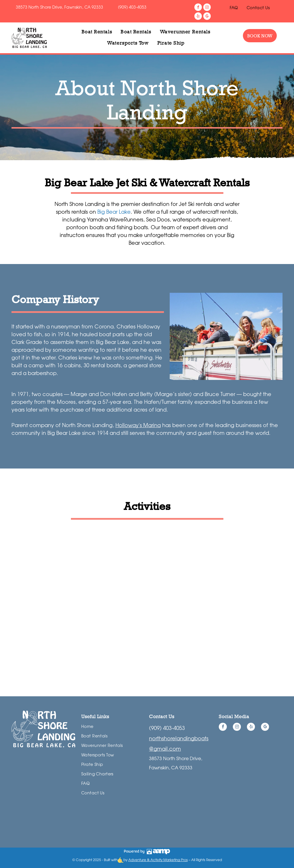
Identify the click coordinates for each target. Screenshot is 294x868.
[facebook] (198, 8)
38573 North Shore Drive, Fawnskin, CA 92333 (59, 7)
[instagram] (207, 8)
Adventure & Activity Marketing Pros (158, 860)
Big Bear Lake (114, 212)
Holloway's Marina (138, 425)
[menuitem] (234, 8)
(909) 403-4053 (132, 7)
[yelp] (198, 17)
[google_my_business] (207, 17)
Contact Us (162, 716)
